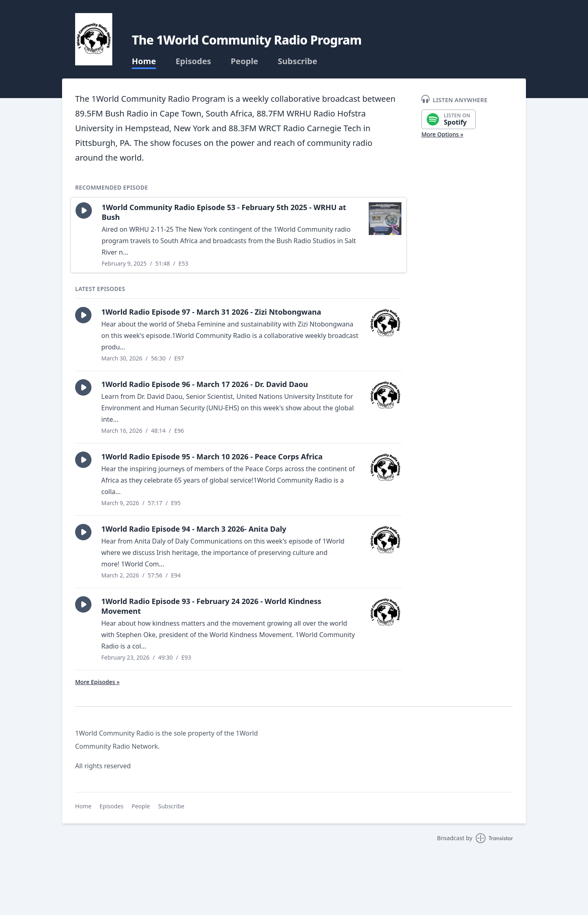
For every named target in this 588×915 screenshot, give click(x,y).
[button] (84, 210)
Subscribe (297, 61)
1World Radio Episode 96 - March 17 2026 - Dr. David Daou (205, 384)
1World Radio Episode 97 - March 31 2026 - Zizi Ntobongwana (211, 312)
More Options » (442, 134)
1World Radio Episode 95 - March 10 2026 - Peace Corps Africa (212, 456)
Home (144, 61)
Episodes (193, 61)
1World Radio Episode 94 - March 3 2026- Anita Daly (194, 529)
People (244, 61)
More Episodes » (97, 682)
